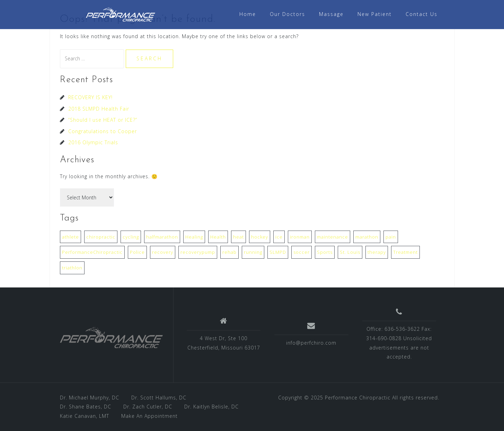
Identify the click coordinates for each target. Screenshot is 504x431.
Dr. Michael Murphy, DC (90, 398)
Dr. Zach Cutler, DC (148, 407)
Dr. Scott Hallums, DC (159, 398)
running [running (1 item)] (253, 252)
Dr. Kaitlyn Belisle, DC (211, 407)
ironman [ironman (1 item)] (300, 237)
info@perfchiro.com (311, 343)
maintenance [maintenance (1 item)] (333, 237)
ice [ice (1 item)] (279, 237)
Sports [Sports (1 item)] (325, 252)
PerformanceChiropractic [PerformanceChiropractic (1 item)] (92, 252)
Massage (331, 14)
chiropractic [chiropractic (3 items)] (101, 237)
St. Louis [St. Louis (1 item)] (350, 252)
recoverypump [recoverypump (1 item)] (198, 252)
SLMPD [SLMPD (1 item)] (278, 252)
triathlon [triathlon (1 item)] (72, 268)
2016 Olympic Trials (93, 142)
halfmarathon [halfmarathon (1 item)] (162, 237)
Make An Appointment (149, 416)
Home (248, 14)
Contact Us (422, 14)
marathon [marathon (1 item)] (367, 237)
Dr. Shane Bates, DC (86, 407)
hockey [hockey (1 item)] (260, 237)
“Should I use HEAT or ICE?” (103, 120)
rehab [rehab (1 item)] (229, 252)
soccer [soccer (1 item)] (302, 252)
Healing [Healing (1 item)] (194, 237)
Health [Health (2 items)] (218, 237)
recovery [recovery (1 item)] (163, 252)
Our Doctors (288, 14)
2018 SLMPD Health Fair (99, 109)
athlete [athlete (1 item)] (70, 237)
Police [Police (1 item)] (137, 252)
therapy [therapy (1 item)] (377, 252)
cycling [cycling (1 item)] (131, 237)
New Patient (375, 14)
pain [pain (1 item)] (391, 237)
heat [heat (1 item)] (238, 237)
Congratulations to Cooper (103, 131)
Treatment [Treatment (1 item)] (405, 252)
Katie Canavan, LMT (85, 416)
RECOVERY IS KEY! (90, 97)
